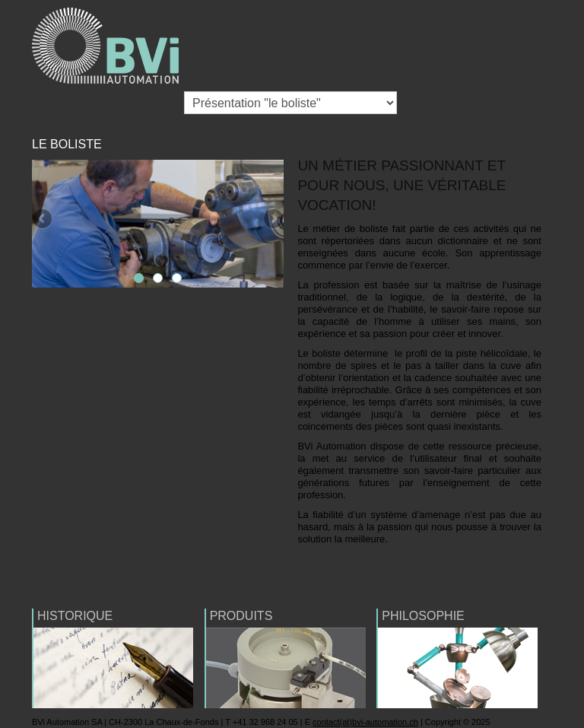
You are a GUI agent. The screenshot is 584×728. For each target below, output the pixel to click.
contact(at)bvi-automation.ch (365, 722)
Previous (43, 220)
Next (272, 220)
